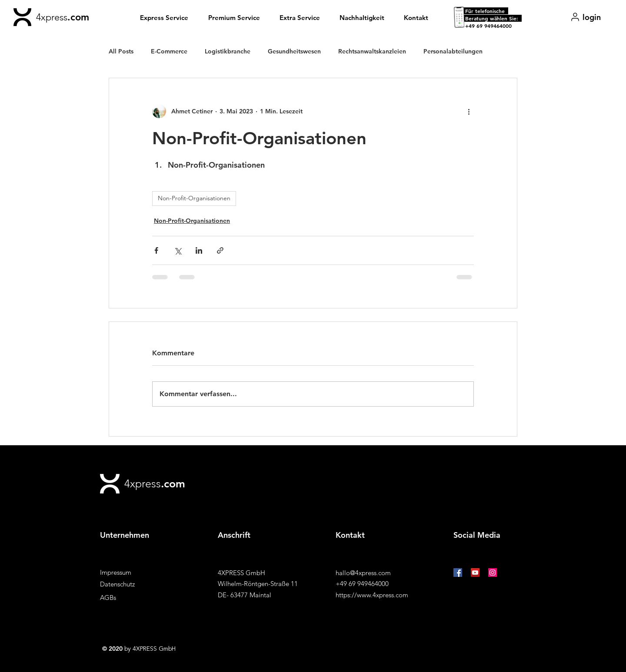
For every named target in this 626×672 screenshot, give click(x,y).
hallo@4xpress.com (363, 573)
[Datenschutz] (131, 584)
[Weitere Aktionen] (469, 111)
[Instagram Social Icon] (493, 573)
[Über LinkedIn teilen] (199, 250)
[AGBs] (131, 598)
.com (78, 17)
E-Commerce (169, 51)
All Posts (121, 51)
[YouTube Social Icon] (475, 573)
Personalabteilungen (453, 51)
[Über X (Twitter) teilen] (178, 250)
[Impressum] (131, 572)
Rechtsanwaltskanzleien (372, 51)
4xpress (52, 17)
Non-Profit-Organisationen (194, 198)
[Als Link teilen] (220, 250)
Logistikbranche (228, 51)
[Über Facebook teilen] (156, 250)
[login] (585, 17)
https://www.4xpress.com (372, 595)
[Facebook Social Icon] (458, 573)
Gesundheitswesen (294, 51)
